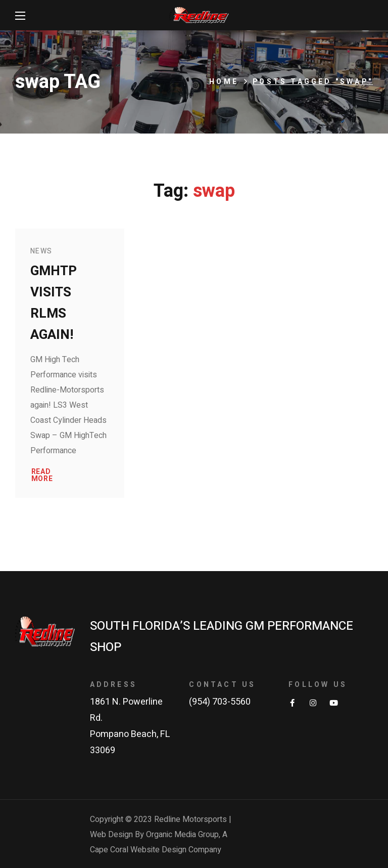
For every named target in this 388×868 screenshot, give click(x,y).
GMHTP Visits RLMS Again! (54, 303)
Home (224, 82)
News (41, 251)
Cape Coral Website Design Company (156, 850)
